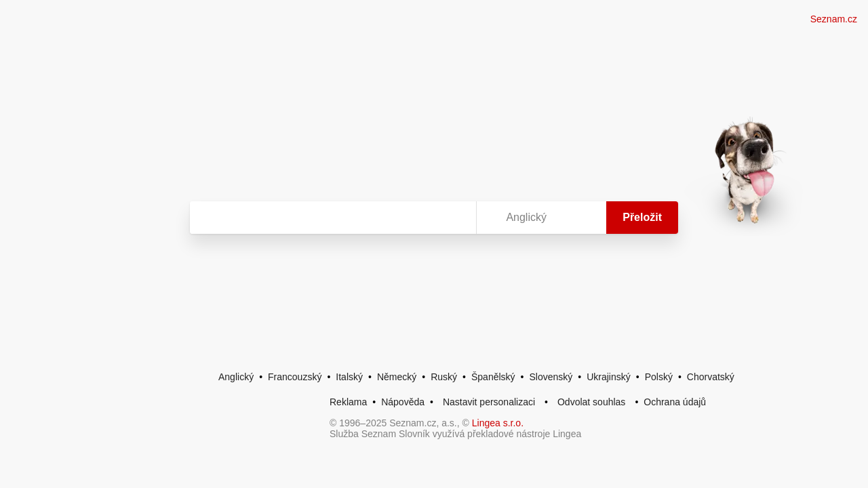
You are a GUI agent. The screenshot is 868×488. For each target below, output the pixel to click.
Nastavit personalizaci (489, 402)
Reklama (348, 402)
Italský (349, 377)
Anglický (236, 377)
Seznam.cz (834, 19)
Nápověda (403, 402)
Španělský (493, 377)
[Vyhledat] (330, 218)
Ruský (444, 377)
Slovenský (551, 377)
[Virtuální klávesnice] (453, 218)
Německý (397, 377)
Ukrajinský (609, 377)
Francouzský (295, 377)
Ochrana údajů (675, 402)
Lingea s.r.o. (498, 423)
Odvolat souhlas (591, 402)
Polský (659, 377)
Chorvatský (711, 377)
